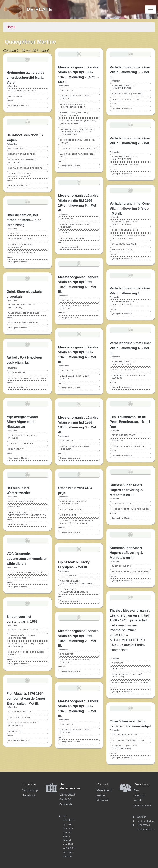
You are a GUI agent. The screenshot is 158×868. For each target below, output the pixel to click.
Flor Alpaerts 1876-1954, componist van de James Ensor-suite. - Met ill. (26, 699)
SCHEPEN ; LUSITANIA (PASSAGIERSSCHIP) (20, 175)
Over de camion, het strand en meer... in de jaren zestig (24, 220)
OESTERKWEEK (68, 575)
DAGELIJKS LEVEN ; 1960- (22, 253)
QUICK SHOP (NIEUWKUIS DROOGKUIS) (22, 306)
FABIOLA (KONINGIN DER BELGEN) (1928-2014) (27, 653)
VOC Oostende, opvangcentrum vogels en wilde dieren (27, 559)
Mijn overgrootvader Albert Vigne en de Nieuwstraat (22, 422)
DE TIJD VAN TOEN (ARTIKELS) (128, 740)
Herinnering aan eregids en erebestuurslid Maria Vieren (25, 77)
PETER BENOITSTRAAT (124, 435)
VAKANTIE (14, 233)
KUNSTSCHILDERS (121, 503)
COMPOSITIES (16, 731)
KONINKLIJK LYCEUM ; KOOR (24, 630)
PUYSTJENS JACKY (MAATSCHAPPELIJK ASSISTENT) (77, 582)
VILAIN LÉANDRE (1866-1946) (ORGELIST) (75, 97)
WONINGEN (14, 507)
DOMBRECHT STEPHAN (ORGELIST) (79, 148)
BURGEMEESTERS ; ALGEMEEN (128, 94)
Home (11, 27)
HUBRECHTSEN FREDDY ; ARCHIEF (130, 683)
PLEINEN (65, 233)
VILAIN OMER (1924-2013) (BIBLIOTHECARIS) (73, 502)
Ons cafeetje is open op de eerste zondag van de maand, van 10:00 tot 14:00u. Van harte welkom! (69, 836)
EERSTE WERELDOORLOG (22, 154)
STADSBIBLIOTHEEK (122, 249)
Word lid (141, 817)
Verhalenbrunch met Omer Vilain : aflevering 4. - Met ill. (130, 348)
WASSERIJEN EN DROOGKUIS (24, 313)
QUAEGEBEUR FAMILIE (20, 239)
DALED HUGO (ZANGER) (124, 244)
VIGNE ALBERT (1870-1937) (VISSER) (23, 437)
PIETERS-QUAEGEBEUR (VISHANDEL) (21, 246)
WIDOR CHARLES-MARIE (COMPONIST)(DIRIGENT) (73, 106)
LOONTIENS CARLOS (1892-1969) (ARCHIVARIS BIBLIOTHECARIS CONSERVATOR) (77, 132)
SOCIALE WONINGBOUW (21, 501)
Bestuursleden (145, 821)
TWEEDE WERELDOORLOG (125, 165)
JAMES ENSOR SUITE (20, 717)
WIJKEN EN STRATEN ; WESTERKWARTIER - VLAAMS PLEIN (27, 514)
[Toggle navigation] (151, 9)
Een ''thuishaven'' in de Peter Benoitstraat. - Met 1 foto (130, 422)
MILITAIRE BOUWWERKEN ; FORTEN (27, 378)
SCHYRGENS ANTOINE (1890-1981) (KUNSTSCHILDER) (78, 122)
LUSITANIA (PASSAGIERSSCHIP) (25, 168)
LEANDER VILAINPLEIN (72, 238)
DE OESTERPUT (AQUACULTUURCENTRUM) (74, 591)
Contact (102, 784)
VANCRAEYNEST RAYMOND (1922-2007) (78, 155)
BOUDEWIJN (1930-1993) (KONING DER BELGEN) (26, 645)
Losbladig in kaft (19, 362)
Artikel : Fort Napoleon (24, 358)
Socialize (29, 784)
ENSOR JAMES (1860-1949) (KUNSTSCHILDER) (74, 114)
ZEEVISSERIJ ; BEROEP (21, 443)
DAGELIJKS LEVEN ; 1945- (125, 99)
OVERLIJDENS (16, 96)
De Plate (39, 9)
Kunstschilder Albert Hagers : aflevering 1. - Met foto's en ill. (127, 553)
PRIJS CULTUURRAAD (71, 509)
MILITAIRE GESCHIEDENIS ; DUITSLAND (23, 161)
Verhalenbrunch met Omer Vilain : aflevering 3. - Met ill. (130, 72)
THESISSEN (118, 663)
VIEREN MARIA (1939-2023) (23, 91)
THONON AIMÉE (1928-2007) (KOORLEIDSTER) (23, 637)
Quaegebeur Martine (19, 105)
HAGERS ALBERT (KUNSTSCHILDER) (131, 509)
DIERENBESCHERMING (20, 578)
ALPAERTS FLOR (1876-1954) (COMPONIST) (23, 724)
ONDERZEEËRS (16, 148)
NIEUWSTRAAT (16, 449)
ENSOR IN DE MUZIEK (20, 712)
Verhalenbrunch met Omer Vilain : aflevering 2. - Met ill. (130, 143)
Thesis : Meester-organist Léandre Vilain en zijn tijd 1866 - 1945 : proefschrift (130, 615)
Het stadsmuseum (70, 786)
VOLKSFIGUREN (68, 515)
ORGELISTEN (67, 90)
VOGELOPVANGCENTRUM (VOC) (25, 572)
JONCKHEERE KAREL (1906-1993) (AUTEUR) (77, 141)
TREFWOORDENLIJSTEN (124, 735)
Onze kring (141, 784)
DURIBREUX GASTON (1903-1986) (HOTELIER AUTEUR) (129, 237)
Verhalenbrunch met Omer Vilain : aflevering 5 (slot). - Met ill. (130, 208)
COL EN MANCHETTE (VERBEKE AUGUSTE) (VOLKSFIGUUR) (77, 522)
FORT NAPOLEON (17, 372)
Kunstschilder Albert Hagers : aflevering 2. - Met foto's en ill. (127, 490)
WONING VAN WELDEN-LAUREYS (129, 446)
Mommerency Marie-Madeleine (24, 322)
